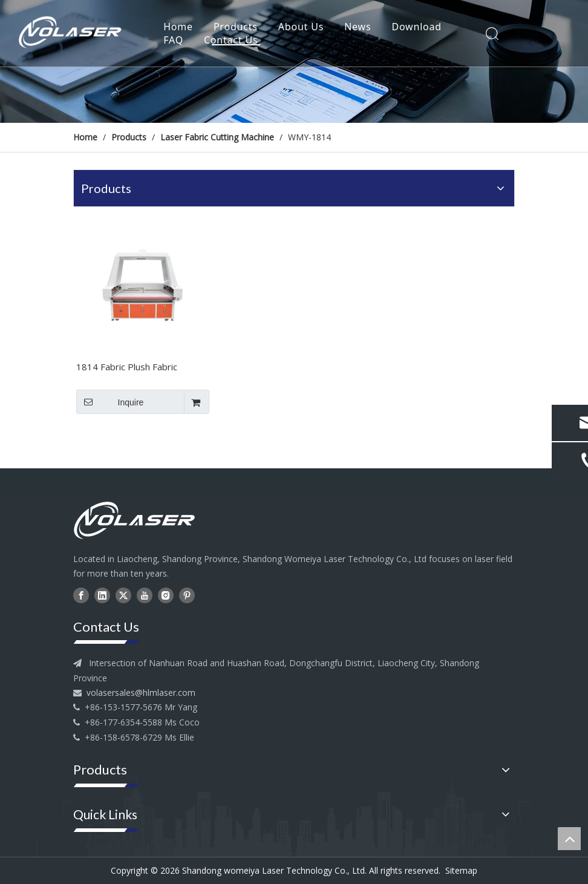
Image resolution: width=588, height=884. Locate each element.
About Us (301, 27)
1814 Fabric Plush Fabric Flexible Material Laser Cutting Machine (139, 368)
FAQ (173, 40)
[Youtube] (145, 595)
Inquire (110, 402)
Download (416, 27)
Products (236, 27)
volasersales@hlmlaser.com (141, 692)
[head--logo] (143, 520)
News (358, 27)
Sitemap (461, 870)
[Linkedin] (102, 595)
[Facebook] (81, 595)
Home (178, 27)
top (569, 839)
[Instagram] (166, 595)
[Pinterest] (187, 595)
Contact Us (231, 40)
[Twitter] (123, 595)
